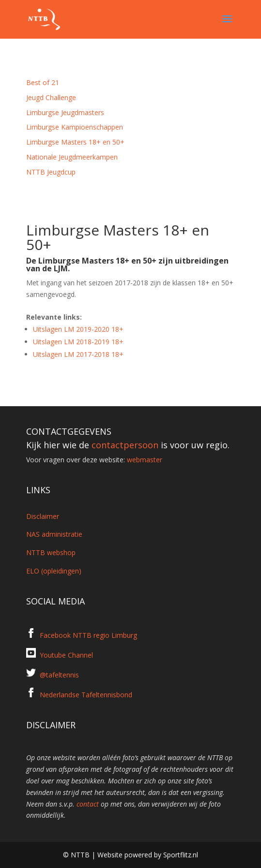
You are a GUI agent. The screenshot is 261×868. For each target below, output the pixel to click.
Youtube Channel (66, 655)
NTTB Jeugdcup (51, 172)
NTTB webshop (51, 552)
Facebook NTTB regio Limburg (88, 635)
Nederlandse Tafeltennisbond (86, 695)
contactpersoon (125, 445)
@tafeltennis (59, 675)
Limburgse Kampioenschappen (75, 127)
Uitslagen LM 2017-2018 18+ (78, 354)
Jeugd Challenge (51, 97)
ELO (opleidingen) (54, 571)
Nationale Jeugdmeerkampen (72, 157)
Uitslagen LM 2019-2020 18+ (78, 329)
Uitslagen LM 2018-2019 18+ (78, 342)
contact (88, 804)
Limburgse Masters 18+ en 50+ (75, 142)
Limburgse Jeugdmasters (65, 112)
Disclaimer (43, 516)
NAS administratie (54, 534)
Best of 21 (43, 82)
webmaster (145, 460)
